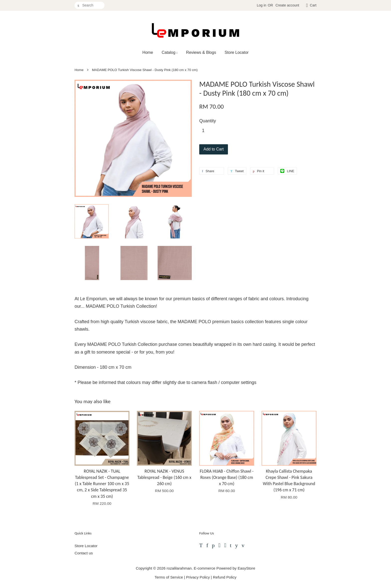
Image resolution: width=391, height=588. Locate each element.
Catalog (170, 52)
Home (148, 52)
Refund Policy (225, 577)
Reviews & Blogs (201, 52)
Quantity (208, 121)
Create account (287, 5)
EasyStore (246, 568)
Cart (313, 5)
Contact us (84, 553)
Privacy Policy (198, 577)
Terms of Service (169, 577)
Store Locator (237, 52)
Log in (262, 5)
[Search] (90, 5)
